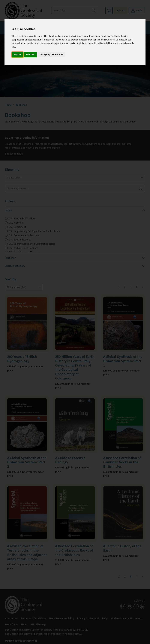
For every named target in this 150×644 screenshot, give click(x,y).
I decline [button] (30, 54)
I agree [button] (17, 54)
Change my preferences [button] (51, 54)
